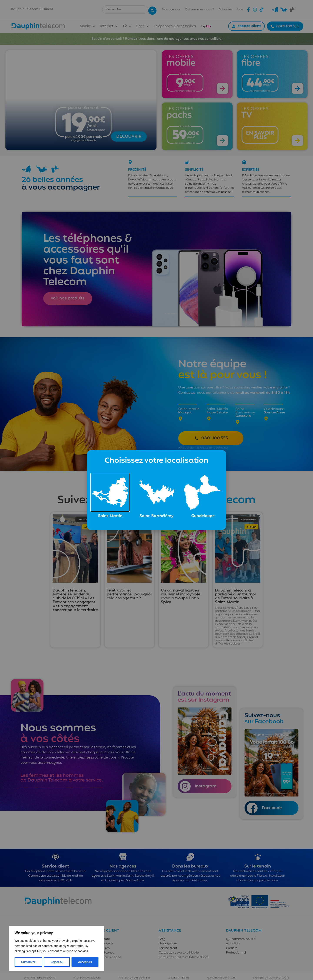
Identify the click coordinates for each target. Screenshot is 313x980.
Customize (28, 962)
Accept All (85, 962)
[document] (156, 490)
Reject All (57, 962)
